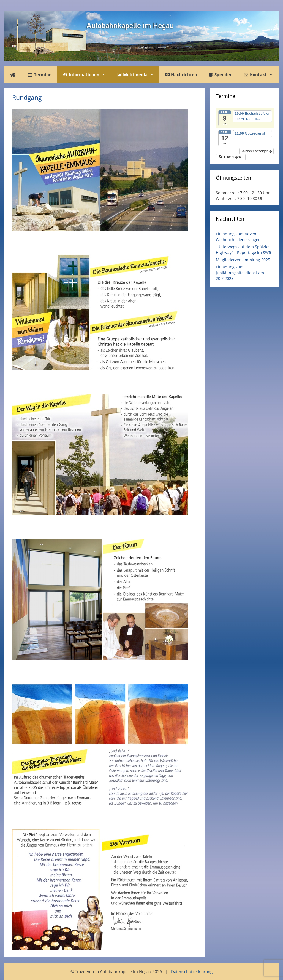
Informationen (87, 74)
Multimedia (138, 74)
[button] (231, 157)
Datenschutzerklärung (192, 971)
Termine (40, 74)
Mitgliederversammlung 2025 (243, 260)
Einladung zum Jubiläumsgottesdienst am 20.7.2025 (240, 273)
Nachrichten (181, 74)
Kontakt (261, 74)
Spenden (220, 74)
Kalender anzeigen (256, 151)
